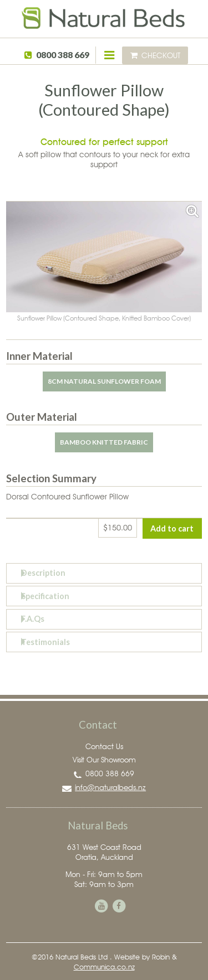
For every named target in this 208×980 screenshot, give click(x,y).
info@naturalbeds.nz (110, 787)
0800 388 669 (63, 55)
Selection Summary (51, 478)
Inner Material (39, 356)
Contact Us (104, 746)
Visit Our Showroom (104, 760)
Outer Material (42, 417)
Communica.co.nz (104, 967)
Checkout (155, 55)
